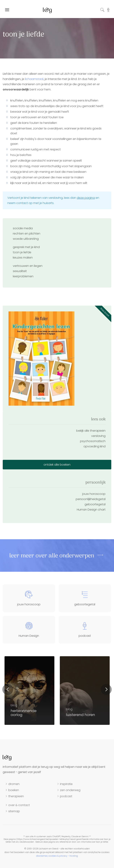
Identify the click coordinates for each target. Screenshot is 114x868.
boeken (14, 790)
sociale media (23, 228)
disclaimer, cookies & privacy (52, 856)
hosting (74, 856)
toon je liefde (22, 252)
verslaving (98, 436)
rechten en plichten (27, 234)
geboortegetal (95, 504)
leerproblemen (23, 276)
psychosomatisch (93, 441)
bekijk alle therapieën (91, 431)
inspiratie (66, 784)
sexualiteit (20, 271)
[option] (85, 691)
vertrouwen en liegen (28, 266)
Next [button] (106, 689)
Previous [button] (8, 689)
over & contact (19, 805)
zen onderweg (70, 790)
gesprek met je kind (26, 247)
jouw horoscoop (94, 494)
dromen (14, 784)
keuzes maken (23, 258)
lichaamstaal (34, 79)
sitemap (14, 811)
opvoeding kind (94, 446)
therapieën (16, 796)
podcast (66, 796)
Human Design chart (91, 510)
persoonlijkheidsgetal (91, 499)
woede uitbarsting (26, 239)
